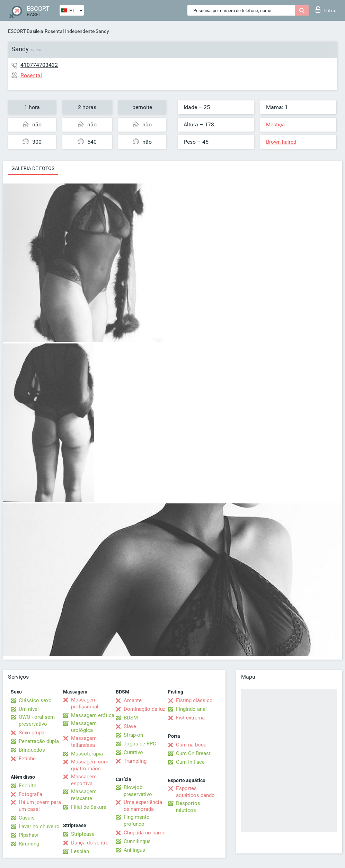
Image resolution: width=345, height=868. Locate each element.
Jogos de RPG (140, 744)
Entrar (326, 9)
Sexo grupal (32, 733)
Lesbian (80, 851)
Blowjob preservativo (138, 791)
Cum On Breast (193, 753)
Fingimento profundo (137, 821)
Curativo (133, 752)
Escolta (28, 786)
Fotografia (30, 794)
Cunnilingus (137, 841)
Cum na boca (191, 745)
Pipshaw (28, 835)
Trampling (135, 761)
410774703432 (39, 65)
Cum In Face (190, 762)
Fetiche (27, 759)
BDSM (131, 718)
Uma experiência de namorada (143, 806)
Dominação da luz (144, 709)
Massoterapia (87, 754)
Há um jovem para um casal (40, 806)
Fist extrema (190, 718)
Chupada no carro (144, 833)
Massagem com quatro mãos (90, 765)
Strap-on (133, 735)
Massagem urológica (84, 727)
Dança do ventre (90, 843)
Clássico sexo (35, 700)
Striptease (83, 834)
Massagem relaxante (84, 795)
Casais (27, 818)
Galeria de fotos (33, 168)
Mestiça (275, 125)
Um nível (29, 709)
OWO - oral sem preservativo (37, 721)
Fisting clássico (194, 700)
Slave (130, 726)
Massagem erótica (93, 715)
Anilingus (134, 850)
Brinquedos (32, 750)
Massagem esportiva (84, 780)
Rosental (54, 31)
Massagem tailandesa (84, 742)
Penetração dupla (39, 741)
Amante (133, 700)
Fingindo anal (191, 709)
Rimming (29, 844)
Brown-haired (281, 142)
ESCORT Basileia (26, 31)
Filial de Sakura (89, 807)
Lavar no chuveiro (39, 826)
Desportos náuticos (188, 807)
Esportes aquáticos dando (195, 792)
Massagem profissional (85, 703)
